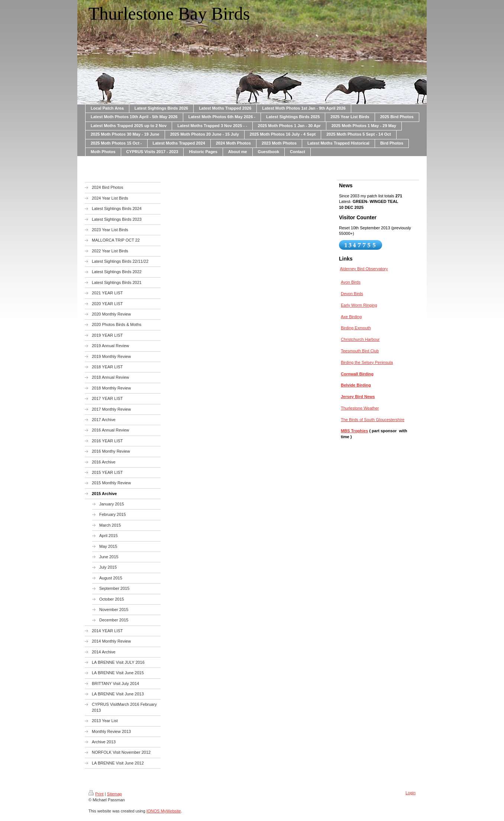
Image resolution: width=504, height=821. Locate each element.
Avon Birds (351, 282)
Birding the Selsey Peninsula (367, 362)
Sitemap (114, 794)
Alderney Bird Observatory (364, 269)
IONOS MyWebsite (164, 811)
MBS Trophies (354, 431)
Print (96, 794)
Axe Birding (351, 317)
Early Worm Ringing (359, 305)
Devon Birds (352, 294)
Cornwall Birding (357, 374)
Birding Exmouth (356, 328)
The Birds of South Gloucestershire (373, 420)
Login (411, 793)
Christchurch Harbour (360, 339)
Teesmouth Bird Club (360, 351)
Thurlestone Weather (360, 408)
